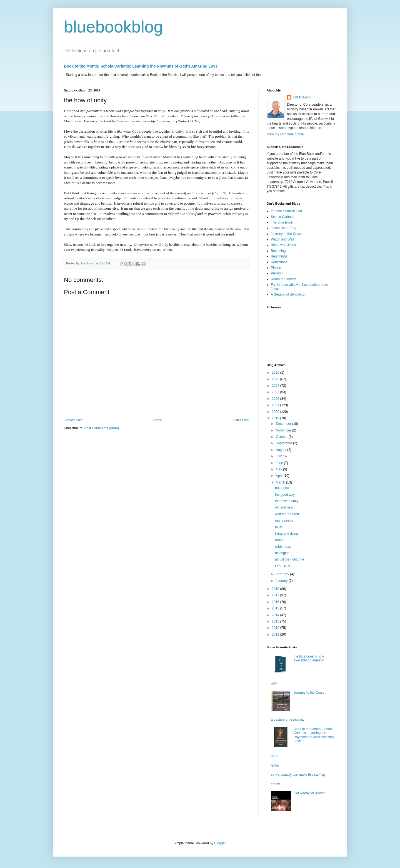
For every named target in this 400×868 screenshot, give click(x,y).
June (280, 463)
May (279, 469)
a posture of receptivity (288, 720)
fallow (275, 765)
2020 (276, 412)
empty (275, 784)
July (279, 456)
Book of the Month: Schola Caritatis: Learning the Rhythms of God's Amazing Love (141, 66)
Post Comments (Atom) (102, 428)
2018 (276, 589)
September (284, 443)
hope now (282, 488)
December (284, 424)
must (279, 527)
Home (158, 420)
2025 (276, 379)
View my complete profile (285, 134)
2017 (276, 595)
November (284, 430)
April (280, 476)
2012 (276, 628)
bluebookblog (113, 27)
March (281, 482)
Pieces (276, 268)
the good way (285, 495)
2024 (276, 386)
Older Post (241, 420)
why (274, 683)
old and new (284, 507)
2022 (276, 399)
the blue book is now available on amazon (309, 658)
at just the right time (290, 559)
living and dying (287, 534)
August (282, 450)
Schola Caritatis (282, 217)
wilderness (283, 547)
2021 (276, 405)
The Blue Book (282, 222)
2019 (276, 418)
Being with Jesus (283, 245)
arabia (280, 540)
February (283, 574)
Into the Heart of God (286, 211)
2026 (276, 373)
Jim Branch (302, 97)
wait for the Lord (287, 514)
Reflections (279, 262)
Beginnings (279, 256)
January (282, 581)
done (275, 756)
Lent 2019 (282, 566)
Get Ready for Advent (310, 793)
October (282, 437)
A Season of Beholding (288, 294)
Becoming (278, 251)
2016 (276, 602)
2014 (276, 615)
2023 (276, 392)
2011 (276, 634)
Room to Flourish (283, 279)
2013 (276, 621)
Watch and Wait (282, 239)
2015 (276, 608)
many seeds (284, 520)
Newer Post (74, 420)
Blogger (220, 843)
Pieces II (277, 273)
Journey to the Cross (286, 234)
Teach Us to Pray (283, 228)
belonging (282, 553)
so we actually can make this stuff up (298, 775)
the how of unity (287, 501)
